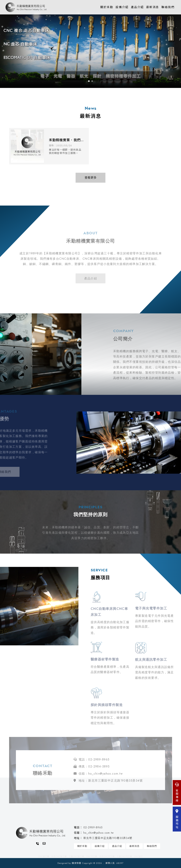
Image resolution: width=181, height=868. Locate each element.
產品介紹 (137, 7)
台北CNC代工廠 (107, 856)
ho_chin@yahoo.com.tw (99, 833)
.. (104, 863)
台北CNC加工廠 (59, 856)
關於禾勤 (107, 7)
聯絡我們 (168, 7)
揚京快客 (76, 863)
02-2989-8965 (93, 827)
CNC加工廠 (44, 856)
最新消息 (153, 7)
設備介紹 (122, 7)
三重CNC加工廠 (76, 856)
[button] (89, 81)
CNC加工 (138, 856)
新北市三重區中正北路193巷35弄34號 (108, 838)
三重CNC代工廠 (124, 856)
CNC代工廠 (92, 856)
